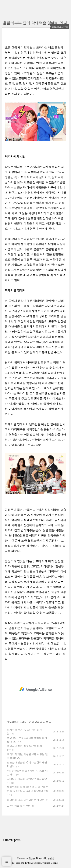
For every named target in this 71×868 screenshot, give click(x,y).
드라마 (23, 722)
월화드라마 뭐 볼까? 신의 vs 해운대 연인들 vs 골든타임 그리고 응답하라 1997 (28, 791)
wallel (51, 858)
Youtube (46, 863)
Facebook (37, 863)
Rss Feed (16, 863)
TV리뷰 (12, 722)
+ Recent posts (12, 840)
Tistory (32, 858)
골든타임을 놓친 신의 (19, 806)
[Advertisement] (35, 689)
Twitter (28, 863)
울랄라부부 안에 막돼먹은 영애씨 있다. (35, 23)
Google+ (55, 863)
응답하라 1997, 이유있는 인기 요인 (26, 800)
